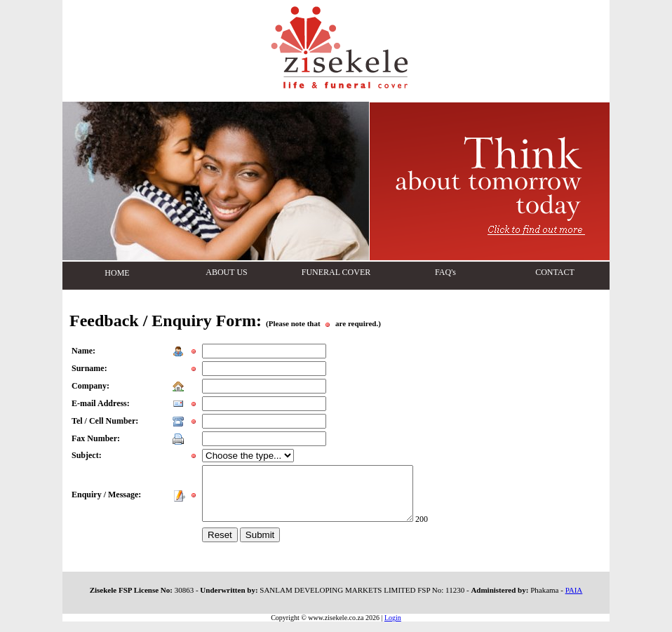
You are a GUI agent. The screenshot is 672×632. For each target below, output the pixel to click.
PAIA (574, 600)
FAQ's (445, 272)
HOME (117, 273)
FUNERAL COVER (336, 272)
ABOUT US (226, 272)
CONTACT (555, 272)
